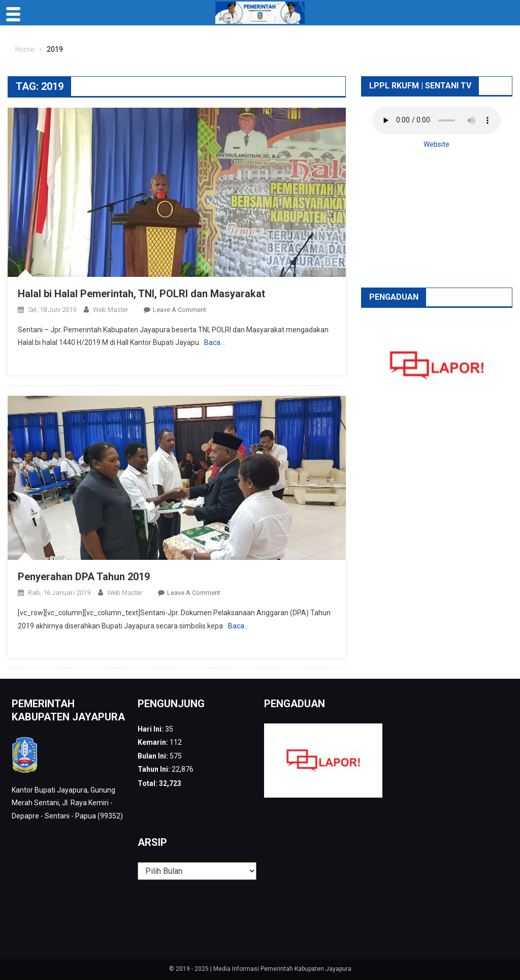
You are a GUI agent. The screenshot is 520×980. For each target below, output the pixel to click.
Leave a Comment (180, 310)
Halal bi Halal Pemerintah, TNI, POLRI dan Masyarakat (141, 294)
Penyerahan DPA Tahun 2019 (84, 577)
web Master (111, 310)
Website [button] (436, 144)
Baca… (215, 342)
